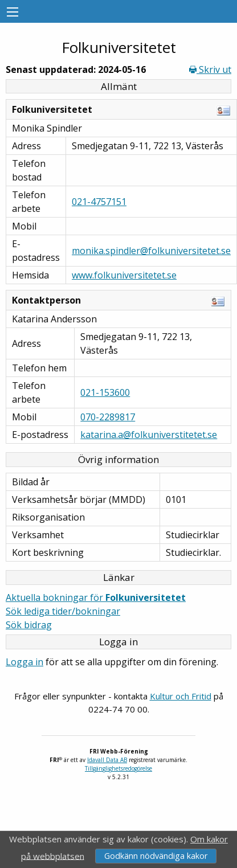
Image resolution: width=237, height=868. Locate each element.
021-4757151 (99, 202)
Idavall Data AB (107, 760)
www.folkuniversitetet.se (124, 275)
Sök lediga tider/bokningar (63, 611)
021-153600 (105, 392)
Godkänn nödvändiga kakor (156, 856)
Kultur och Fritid (181, 696)
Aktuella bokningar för (96, 597)
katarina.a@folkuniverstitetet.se (149, 435)
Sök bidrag (29, 625)
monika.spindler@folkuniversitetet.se (151, 251)
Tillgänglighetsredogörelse (118, 768)
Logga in (24, 662)
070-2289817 (108, 417)
